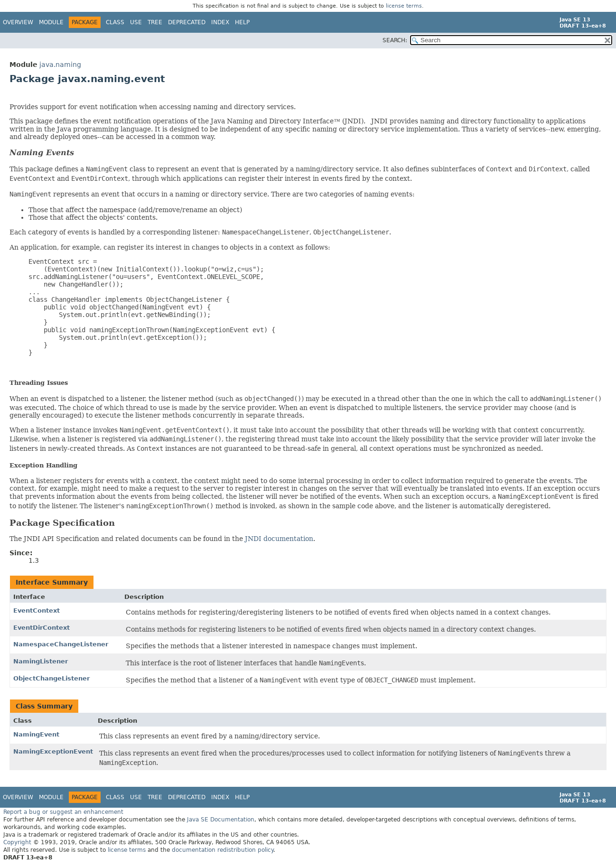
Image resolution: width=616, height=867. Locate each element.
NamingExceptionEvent (53, 751)
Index (220, 22)
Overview (18, 22)
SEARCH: (395, 40)
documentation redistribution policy (223, 850)
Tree (155, 22)
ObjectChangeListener (51, 678)
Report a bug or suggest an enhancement (63, 812)
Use (136, 22)
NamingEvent (36, 734)
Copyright (17, 842)
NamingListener (41, 661)
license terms (404, 6)
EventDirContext (42, 628)
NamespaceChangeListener (61, 644)
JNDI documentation (279, 539)
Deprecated (187, 22)
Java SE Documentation (221, 820)
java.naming (60, 65)
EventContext (37, 611)
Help (242, 22)
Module (51, 22)
